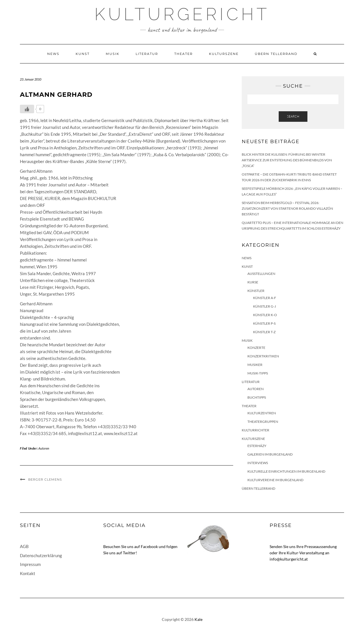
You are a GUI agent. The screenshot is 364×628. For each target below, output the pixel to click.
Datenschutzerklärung (41, 555)
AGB (24, 546)
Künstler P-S (264, 323)
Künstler (256, 291)
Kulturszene (224, 54)
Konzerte (256, 348)
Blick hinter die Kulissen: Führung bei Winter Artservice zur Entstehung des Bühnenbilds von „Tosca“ (287, 160)
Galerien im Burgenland (270, 454)
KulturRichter (256, 430)
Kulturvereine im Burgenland (275, 480)
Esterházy (257, 446)
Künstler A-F (265, 298)
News (53, 54)
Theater (184, 54)
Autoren (44, 448)
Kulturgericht (182, 14)
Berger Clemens (45, 479)
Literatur (147, 54)
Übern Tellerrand (276, 54)
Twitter (129, 553)
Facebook (149, 546)
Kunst (83, 54)
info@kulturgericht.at (289, 559)
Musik (113, 54)
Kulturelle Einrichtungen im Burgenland (286, 471)
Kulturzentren (262, 413)
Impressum (30, 564)
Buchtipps (257, 397)
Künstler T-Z (264, 332)
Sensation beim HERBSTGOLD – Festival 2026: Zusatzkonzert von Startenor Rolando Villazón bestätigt (287, 208)
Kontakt (28, 573)
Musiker (255, 365)
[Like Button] (27, 109)
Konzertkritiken (263, 356)
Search (293, 116)
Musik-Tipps (258, 373)
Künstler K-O (265, 315)
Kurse (253, 282)
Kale (198, 619)
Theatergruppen (263, 422)
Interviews (258, 463)
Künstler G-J (264, 306)
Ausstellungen (261, 274)
